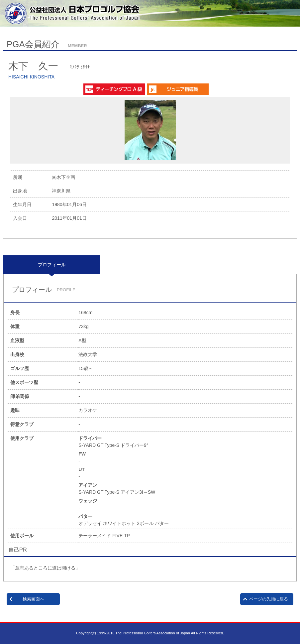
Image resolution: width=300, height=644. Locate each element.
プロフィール (52, 265)
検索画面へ (33, 599)
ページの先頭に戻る (269, 599)
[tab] (52, 265)
